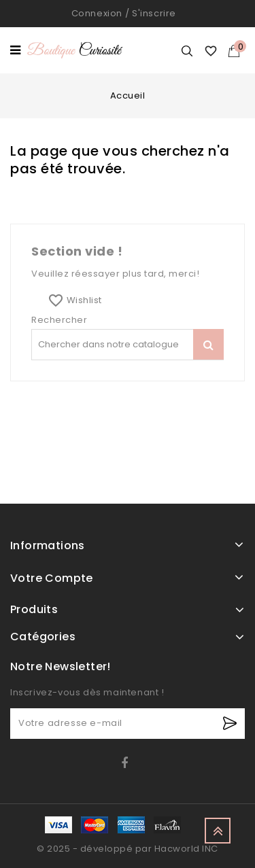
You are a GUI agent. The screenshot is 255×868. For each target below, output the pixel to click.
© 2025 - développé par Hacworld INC (128, 849)
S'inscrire (154, 13)
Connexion (97, 13)
